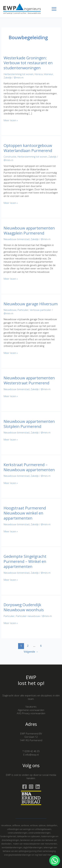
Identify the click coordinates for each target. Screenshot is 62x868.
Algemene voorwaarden (31, 710)
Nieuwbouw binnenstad (17, 239)
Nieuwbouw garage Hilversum (31, 304)
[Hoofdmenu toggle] (54, 9)
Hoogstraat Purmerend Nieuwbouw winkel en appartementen (25, 513)
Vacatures (31, 707)
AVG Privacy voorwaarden (31, 713)
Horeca (39, 74)
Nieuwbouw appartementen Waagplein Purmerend (29, 231)
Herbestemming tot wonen (19, 74)
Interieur (48, 74)
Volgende (31, 652)
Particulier (23, 310)
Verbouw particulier (41, 310)
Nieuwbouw (10, 310)
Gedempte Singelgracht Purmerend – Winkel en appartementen (25, 561)
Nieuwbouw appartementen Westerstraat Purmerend (29, 380)
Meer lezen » (11, 120)
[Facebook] (25, 787)
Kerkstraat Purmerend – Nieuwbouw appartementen (29, 467)
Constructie (10, 157)
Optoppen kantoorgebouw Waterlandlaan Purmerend (28, 148)
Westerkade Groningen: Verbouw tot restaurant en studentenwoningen (28, 63)
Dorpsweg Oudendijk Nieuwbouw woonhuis (24, 607)
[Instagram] (31, 787)
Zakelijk (8, 77)
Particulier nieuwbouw (28, 616)
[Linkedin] (38, 787)
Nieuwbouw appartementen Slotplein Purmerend (29, 424)
